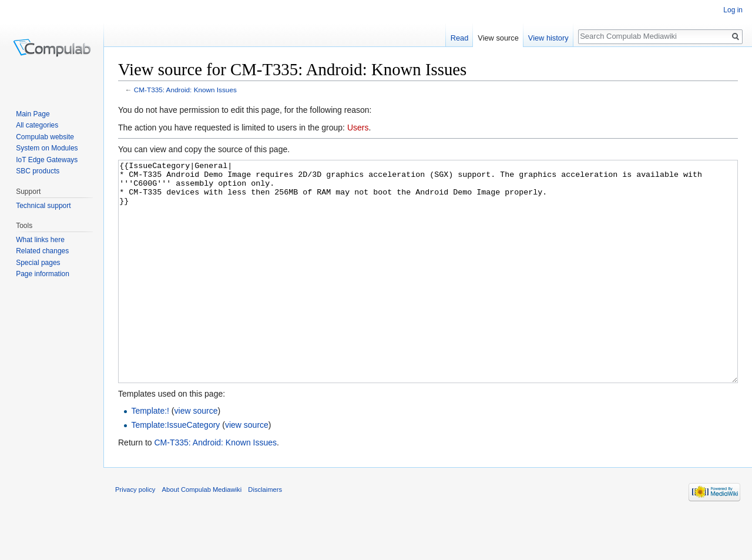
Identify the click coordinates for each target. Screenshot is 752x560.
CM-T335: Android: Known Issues (185, 90)
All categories (37, 125)
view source (196, 455)
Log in (733, 10)
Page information (43, 274)
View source (498, 38)
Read (460, 38)
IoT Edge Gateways (47, 160)
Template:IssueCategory (175, 469)
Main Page (33, 114)
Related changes (42, 251)
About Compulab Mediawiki (202, 534)
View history (548, 38)
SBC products (38, 171)
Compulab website (45, 137)
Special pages (38, 263)
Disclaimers (265, 534)
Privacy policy (135, 534)
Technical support (43, 206)
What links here (40, 240)
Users (358, 128)
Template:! (150, 455)
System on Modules (47, 148)
